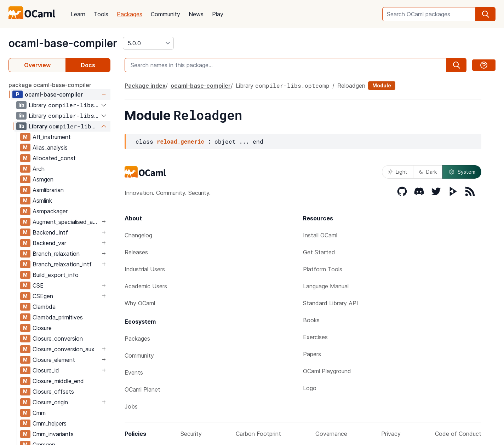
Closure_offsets (53, 392)
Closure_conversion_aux (64, 349)
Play (218, 14)
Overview (37, 65)
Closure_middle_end (58, 381)
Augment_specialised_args (66, 222)
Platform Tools (323, 269)
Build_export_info (56, 275)
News (196, 14)
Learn (78, 14)
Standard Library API (331, 303)
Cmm (39, 413)
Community (165, 14)
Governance (331, 434)
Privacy (391, 434)
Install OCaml (320, 235)
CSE (38, 285)
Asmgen (43, 179)
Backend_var (49, 243)
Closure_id (46, 370)
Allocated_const (54, 158)
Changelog (138, 235)
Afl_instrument (52, 137)
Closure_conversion (58, 339)
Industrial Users (145, 269)
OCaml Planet (142, 389)
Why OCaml (140, 303)
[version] (148, 43)
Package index (145, 86)
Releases (136, 252)
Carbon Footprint (258, 434)
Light (398, 172)
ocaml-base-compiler (63, 43)
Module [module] (382, 85)
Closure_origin (50, 402)
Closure (42, 328)
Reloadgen (351, 86)
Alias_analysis (50, 148)
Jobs (131, 406)
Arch (39, 169)
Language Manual (326, 286)
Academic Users (146, 286)
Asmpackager (50, 211)
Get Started (319, 252)
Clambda (44, 307)
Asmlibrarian (48, 190)
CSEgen (43, 296)
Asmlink (42, 201)
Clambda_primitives (58, 317)
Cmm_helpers (50, 423)
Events (134, 372)
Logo (310, 388)
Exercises (315, 337)
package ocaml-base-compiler (50, 85)
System (462, 172)
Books (311, 320)
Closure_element (54, 360)
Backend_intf (50, 232)
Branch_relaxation (56, 254)
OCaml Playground (327, 371)
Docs (88, 65)
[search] (486, 14)
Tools (101, 14)
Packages (130, 14)
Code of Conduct (458, 434)
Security (191, 434)
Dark (428, 172)
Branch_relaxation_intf (62, 264)
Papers (312, 354)
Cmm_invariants (53, 434)
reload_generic (181, 141)
